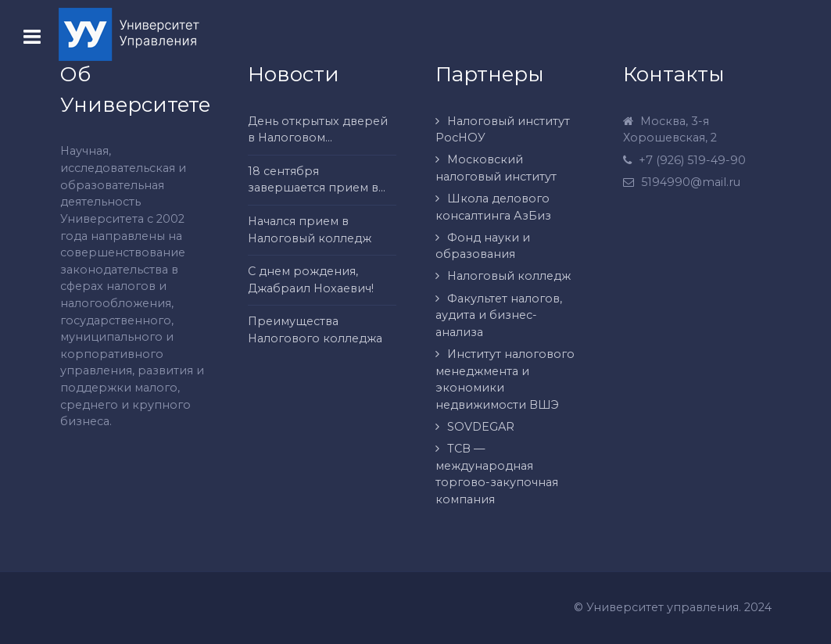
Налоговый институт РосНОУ (503, 130)
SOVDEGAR (481, 427)
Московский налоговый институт (496, 168)
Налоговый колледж (509, 276)
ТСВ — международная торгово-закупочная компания (497, 474)
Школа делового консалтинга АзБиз (493, 207)
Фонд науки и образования (483, 246)
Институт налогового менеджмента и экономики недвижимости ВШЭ (505, 379)
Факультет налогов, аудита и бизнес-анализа (499, 315)
